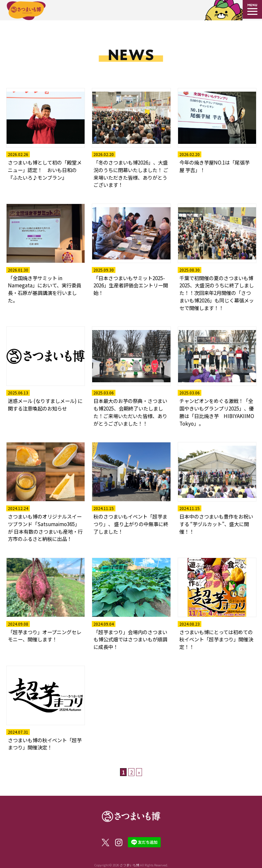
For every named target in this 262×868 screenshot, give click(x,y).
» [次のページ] (139, 772)
